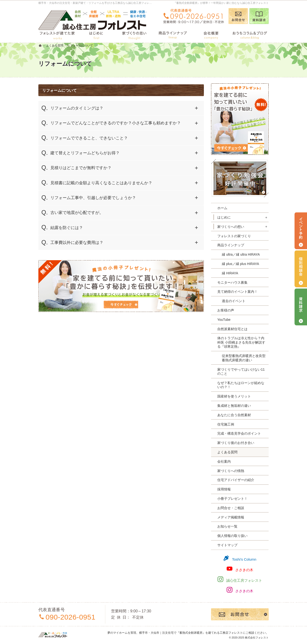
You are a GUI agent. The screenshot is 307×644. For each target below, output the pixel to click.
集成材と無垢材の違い (234, 406)
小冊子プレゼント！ (232, 499)
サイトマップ (227, 545)
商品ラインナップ (231, 245)
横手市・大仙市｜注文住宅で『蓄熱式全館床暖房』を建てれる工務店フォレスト (191, 633)
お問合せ (238, 16)
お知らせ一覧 (227, 526)
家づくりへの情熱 (231, 471)
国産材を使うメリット (234, 396)
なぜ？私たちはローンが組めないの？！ (241, 385)
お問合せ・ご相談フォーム (240, 614)
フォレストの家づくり (234, 236)
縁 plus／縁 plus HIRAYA (240, 264)
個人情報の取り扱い (232, 536)
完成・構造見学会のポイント (239, 433)
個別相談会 (301, 269)
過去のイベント (234, 301)
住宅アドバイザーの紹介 (236, 480)
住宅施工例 (226, 424)
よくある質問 (227, 452)
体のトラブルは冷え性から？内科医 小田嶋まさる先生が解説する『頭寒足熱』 (241, 342)
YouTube (224, 320)
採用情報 (224, 489)
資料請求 (259, 16)
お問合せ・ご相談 (231, 508)
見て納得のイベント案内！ (237, 292)
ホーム (222, 208)
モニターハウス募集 (232, 282)
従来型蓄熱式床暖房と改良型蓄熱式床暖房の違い (244, 358)
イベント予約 (301, 231)
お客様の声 (226, 310)
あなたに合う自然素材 (234, 415)
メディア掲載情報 (231, 517)
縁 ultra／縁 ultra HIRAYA (241, 254)
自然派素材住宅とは (232, 329)
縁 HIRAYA (230, 273)
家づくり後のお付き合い (236, 443)
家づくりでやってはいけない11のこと (241, 372)
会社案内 (224, 461)
